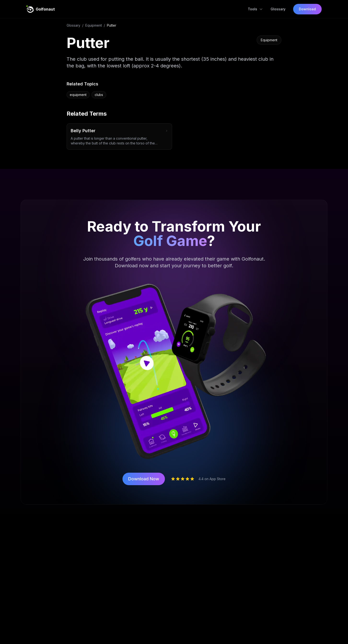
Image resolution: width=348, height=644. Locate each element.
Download (307, 9)
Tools (255, 9)
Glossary (278, 9)
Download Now (144, 479)
